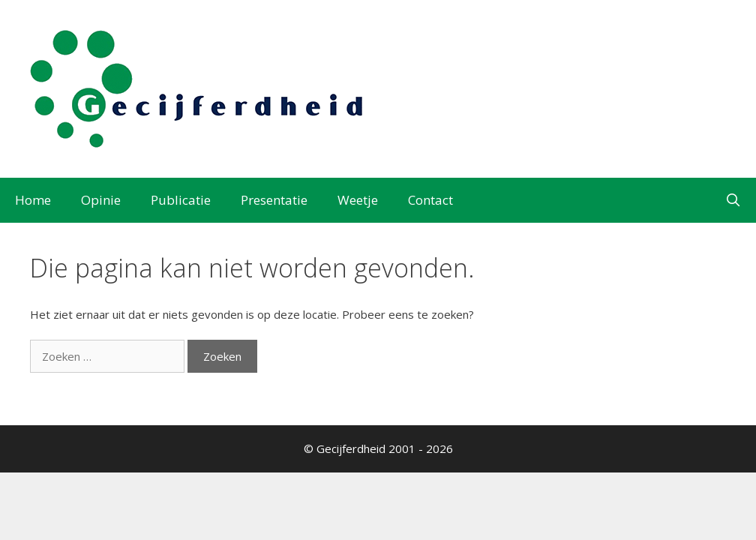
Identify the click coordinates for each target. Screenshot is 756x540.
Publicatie (181, 200)
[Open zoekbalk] (733, 200)
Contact (430, 200)
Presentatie (274, 200)
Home (33, 200)
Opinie (101, 200)
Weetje (358, 200)
